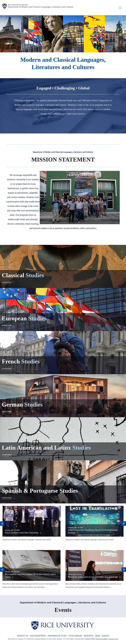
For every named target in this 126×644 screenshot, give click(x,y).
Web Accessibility (102, 639)
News (98, 636)
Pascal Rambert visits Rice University (22, 533)
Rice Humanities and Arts (18, 5)
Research (89, 636)
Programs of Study (57, 636)
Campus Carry (113, 639)
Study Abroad (75, 636)
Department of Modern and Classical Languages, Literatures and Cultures (41, 7)
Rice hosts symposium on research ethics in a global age (93, 577)
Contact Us (23, 636)
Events (105, 636)
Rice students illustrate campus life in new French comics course (30, 576)
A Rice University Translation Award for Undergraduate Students (93, 531)
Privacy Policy (90, 639)
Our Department (38, 636)
